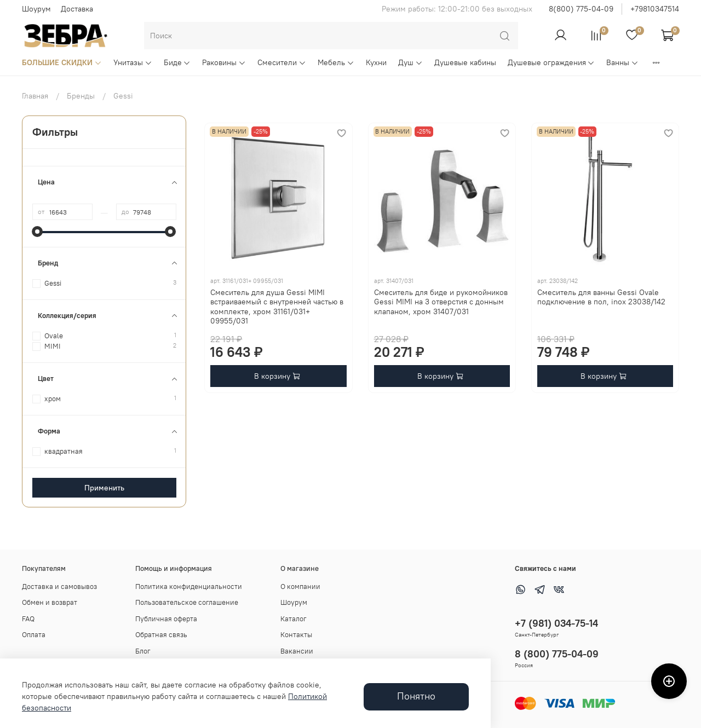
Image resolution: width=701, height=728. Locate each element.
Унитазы (133, 62)
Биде (177, 62)
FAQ (28, 619)
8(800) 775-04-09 (581, 9)
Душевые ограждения (551, 62)
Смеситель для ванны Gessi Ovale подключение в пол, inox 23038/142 (601, 297)
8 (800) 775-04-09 (557, 654)
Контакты (296, 635)
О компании (300, 587)
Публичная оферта (166, 619)
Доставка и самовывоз (59, 587)
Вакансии (297, 651)
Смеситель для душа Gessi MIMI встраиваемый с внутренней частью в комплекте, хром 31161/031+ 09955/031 (277, 307)
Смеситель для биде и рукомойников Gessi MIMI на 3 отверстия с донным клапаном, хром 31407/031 (441, 302)
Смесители (282, 62)
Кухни (376, 62)
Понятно (416, 696)
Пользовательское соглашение (187, 602)
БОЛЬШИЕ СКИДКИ (62, 62)
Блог (143, 651)
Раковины (224, 62)
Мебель (336, 62)
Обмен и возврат (50, 602)
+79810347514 (655, 9)
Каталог (294, 619)
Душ (410, 62)
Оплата (34, 635)
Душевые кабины (465, 62)
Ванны (622, 62)
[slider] (38, 232)
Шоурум (36, 9)
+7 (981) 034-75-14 (556, 623)
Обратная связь (161, 635)
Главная (35, 96)
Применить (104, 488)
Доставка (77, 9)
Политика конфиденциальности (189, 587)
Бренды (81, 96)
